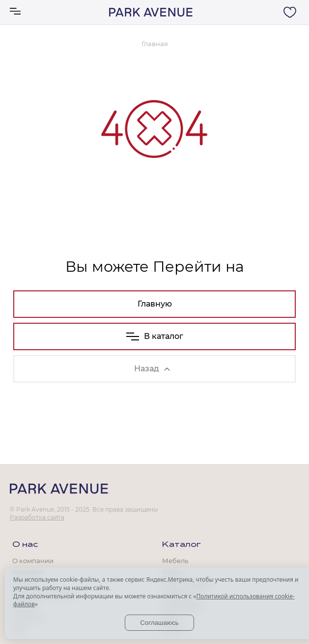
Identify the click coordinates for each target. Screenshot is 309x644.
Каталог (182, 545)
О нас (25, 545)
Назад (152, 369)
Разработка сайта (37, 517)
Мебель (175, 561)
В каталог (155, 336)
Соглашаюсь (159, 623)
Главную (155, 304)
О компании (33, 561)
